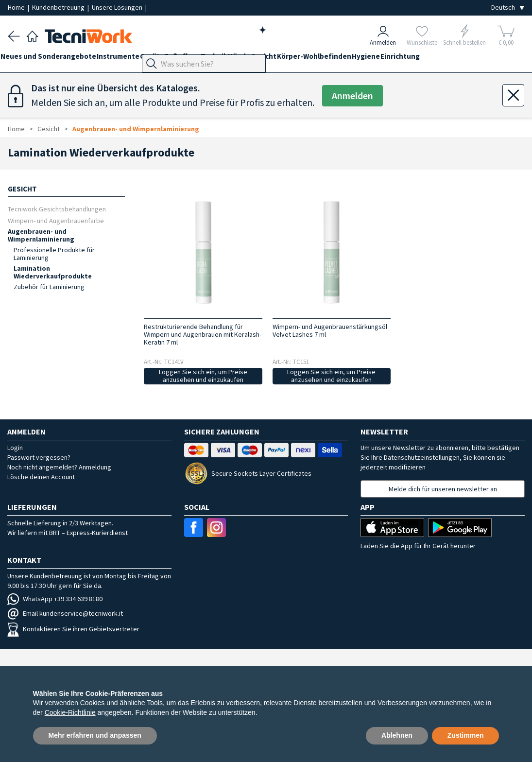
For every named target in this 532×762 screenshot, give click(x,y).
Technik (251, 59)
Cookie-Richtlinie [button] (70, 712)
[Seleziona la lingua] (508, 8)
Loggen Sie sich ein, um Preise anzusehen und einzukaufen (203, 376)
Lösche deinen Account (41, 477)
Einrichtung (473, 59)
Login (15, 448)
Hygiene (432, 59)
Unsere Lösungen (118, 7)
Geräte (174, 59)
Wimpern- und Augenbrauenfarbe (56, 220)
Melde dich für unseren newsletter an (443, 489)
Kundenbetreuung (59, 7)
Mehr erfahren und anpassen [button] (95, 735)
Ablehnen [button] (397, 735)
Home (17, 7)
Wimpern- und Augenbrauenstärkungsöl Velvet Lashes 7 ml (330, 330)
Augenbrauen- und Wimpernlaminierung (136, 129)
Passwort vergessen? (39, 457)
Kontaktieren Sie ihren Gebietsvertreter (73, 629)
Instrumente (133, 59)
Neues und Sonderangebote (56, 59)
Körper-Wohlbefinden (373, 59)
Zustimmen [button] (466, 735)
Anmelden (353, 96)
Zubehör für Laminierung (49, 287)
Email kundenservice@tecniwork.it (65, 613)
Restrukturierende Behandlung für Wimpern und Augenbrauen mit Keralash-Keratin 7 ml (203, 334)
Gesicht (315, 59)
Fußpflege (212, 59)
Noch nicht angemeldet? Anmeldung (59, 467)
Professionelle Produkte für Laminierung (54, 254)
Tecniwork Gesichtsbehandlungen (57, 209)
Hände (283, 59)
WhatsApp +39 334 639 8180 (55, 599)
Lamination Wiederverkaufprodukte (53, 272)
